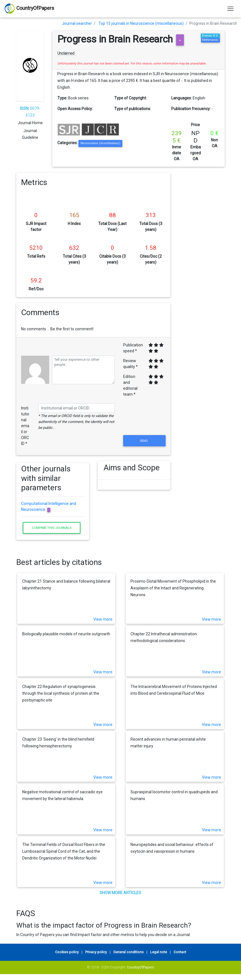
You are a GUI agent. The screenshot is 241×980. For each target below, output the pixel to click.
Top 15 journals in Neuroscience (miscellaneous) (141, 23)
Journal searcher (77, 23)
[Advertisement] (202, 257)
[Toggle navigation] (230, 9)
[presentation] (144, 420)
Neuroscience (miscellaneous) (100, 143)
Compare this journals (52, 528)
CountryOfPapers (140, 967)
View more (103, 619)
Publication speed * (133, 348)
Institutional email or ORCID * (25, 426)
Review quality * (130, 364)
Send (144, 441)
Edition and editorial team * (130, 385)
